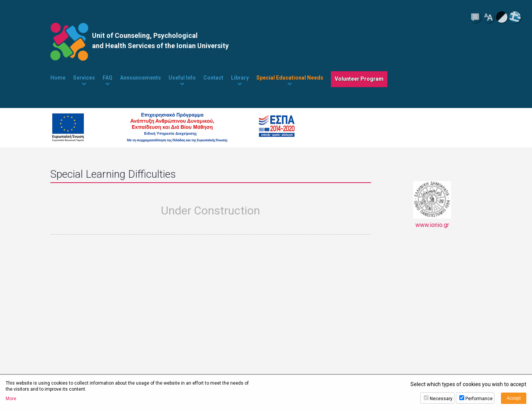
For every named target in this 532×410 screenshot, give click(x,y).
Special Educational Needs (290, 78)
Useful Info (182, 78)
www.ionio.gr (432, 205)
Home (58, 78)
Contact (213, 78)
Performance (479, 399)
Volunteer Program (359, 79)
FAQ (108, 78)
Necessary (441, 399)
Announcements (140, 78)
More (11, 399)
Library (240, 78)
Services (84, 78)
